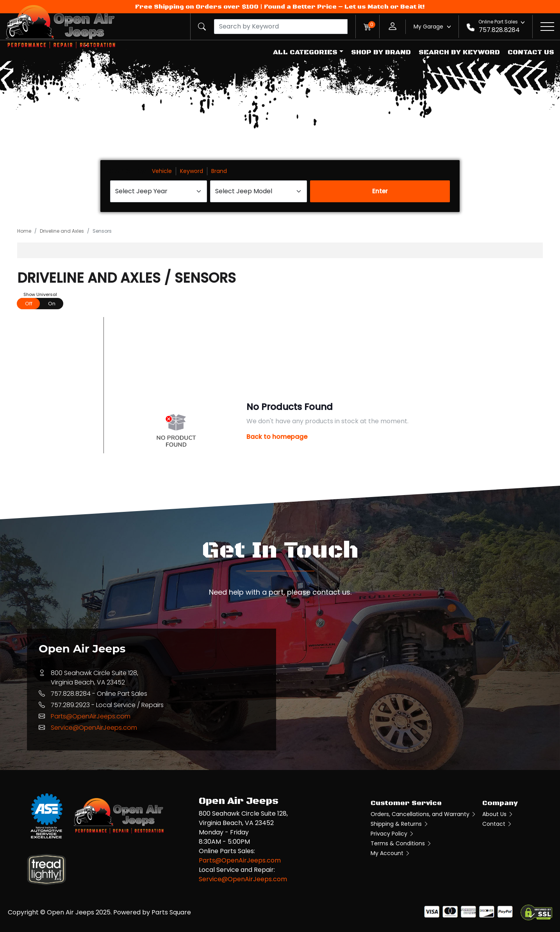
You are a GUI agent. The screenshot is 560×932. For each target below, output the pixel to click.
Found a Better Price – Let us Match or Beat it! (344, 7)
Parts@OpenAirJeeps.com (91, 716)
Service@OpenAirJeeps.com (94, 728)
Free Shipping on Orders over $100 (197, 7)
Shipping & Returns (400, 824)
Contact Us (531, 52)
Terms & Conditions (401, 843)
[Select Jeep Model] (259, 191)
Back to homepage (277, 437)
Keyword (192, 171)
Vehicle (162, 171)
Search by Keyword (459, 52)
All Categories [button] (305, 52)
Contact (497, 824)
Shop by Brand (381, 52)
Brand (219, 171)
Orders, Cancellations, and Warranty (424, 814)
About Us (498, 814)
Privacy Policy (392, 834)
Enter (380, 191)
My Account (391, 853)
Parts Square (171, 912)
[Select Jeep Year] (159, 191)
